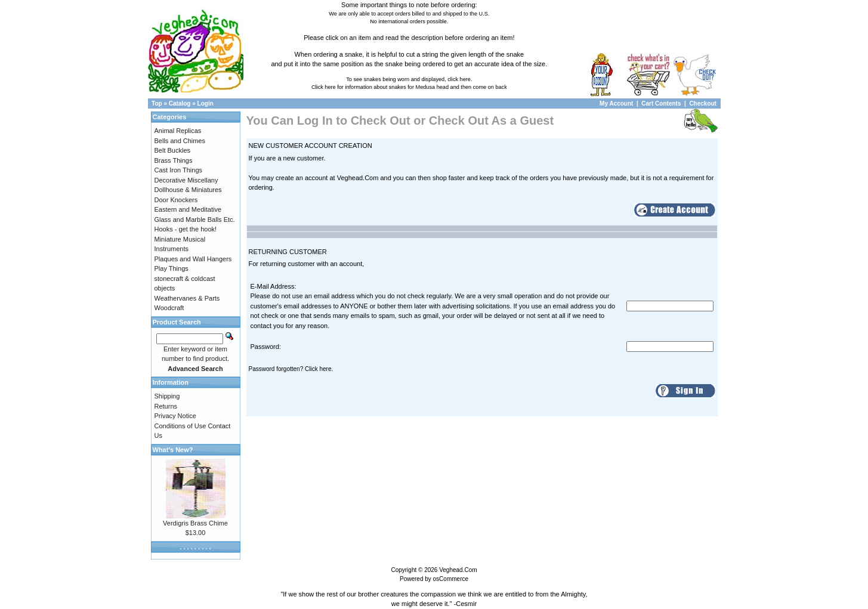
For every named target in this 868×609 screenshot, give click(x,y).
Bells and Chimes (180, 141)
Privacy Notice (175, 416)
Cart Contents (661, 103)
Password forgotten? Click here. (291, 369)
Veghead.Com (458, 570)
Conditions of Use (180, 426)
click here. (460, 79)
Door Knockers (176, 200)
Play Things (172, 268)
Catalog (180, 103)
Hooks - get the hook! (186, 229)
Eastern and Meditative (188, 209)
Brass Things (174, 160)
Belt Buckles (173, 150)
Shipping (167, 396)
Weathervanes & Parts (187, 298)
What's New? (173, 450)
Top (157, 103)
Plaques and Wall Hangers (193, 259)
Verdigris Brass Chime (195, 523)
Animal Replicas (178, 131)
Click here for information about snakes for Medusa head (380, 87)
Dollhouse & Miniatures (188, 190)
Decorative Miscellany (186, 180)
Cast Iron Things (179, 170)
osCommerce (451, 579)
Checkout (703, 103)
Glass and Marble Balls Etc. (195, 220)
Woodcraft (169, 308)
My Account (617, 103)
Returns (166, 406)
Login (206, 103)
